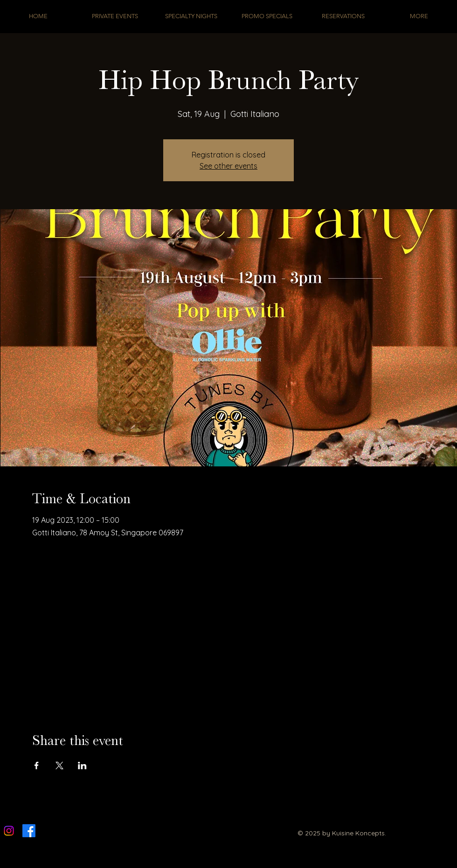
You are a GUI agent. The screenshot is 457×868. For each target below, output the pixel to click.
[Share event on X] (59, 765)
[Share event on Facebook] (37, 765)
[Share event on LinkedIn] (82, 765)
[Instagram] (9, 831)
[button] (267, 16)
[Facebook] (29, 831)
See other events (228, 166)
